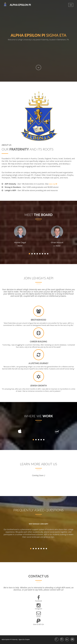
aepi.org (52, 184)
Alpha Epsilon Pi (20, 5)
